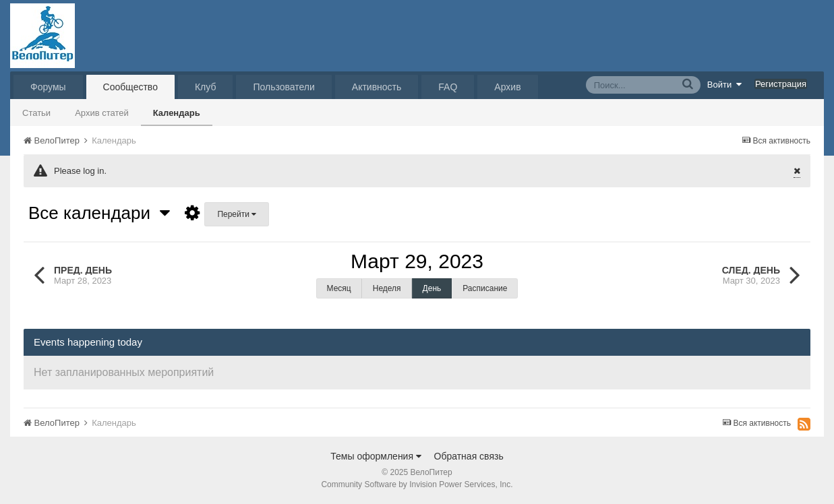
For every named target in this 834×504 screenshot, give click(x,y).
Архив (507, 87)
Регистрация (781, 84)
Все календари (99, 213)
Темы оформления (376, 456)
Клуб (206, 87)
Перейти (237, 214)
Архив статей (102, 113)
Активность (377, 87)
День (432, 288)
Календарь (177, 113)
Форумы (48, 87)
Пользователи (284, 87)
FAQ (448, 87)
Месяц (339, 288)
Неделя (387, 288)
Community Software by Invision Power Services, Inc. (417, 484)
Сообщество (130, 87)
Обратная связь (469, 456)
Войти (725, 84)
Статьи (36, 113)
